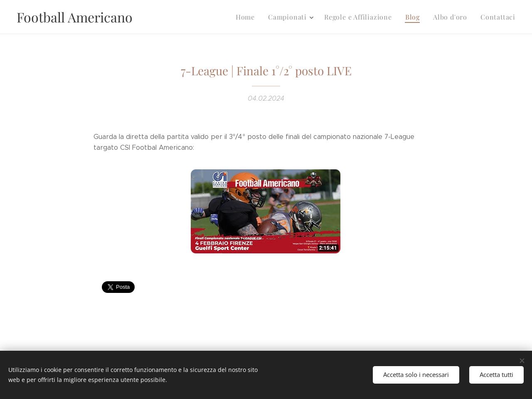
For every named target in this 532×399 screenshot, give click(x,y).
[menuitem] (257, 17)
